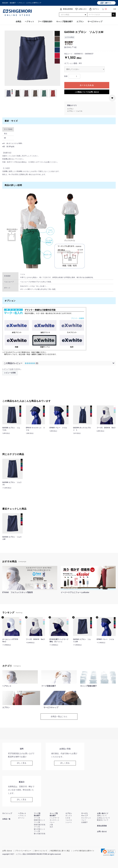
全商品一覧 (6, 819)
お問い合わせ (102, 831)
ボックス (69, 816)
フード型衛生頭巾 (45, 22)
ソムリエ (79, 111)
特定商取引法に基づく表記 (60, 851)
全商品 (18, 22)
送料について (102, 816)
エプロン (80, 22)
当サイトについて (41, 851)
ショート (69, 822)
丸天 (51, 827)
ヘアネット (29, 22)
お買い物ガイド (103, 813)
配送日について (103, 820)
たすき (68, 818)
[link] (108, 852)
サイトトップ (7, 813)
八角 (51, 825)
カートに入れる (87, 85)
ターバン (21, 818)
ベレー (52, 822)
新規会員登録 (102, 826)
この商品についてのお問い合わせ (87, 92)
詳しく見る (22, 763)
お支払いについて (103, 818)
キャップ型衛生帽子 (65, 22)
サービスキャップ (95, 22)
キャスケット (55, 820)
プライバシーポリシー (23, 851)
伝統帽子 (84, 822)
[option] (32, 58)
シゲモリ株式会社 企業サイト (84, 851)
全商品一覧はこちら (59, 717)
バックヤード (55, 818)
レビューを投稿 (10, 373)
